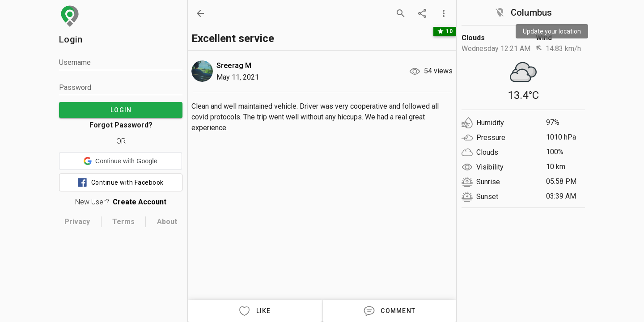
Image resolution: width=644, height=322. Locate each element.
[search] (401, 13)
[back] (200, 13)
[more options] (444, 13)
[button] (121, 161)
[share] (422, 13)
